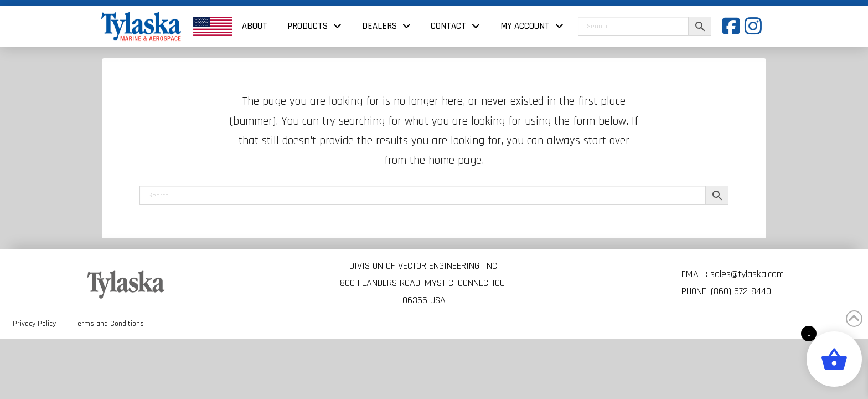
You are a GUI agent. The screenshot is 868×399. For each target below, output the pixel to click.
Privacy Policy (34, 324)
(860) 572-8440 (741, 291)
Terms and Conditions (109, 324)
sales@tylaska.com (747, 274)
